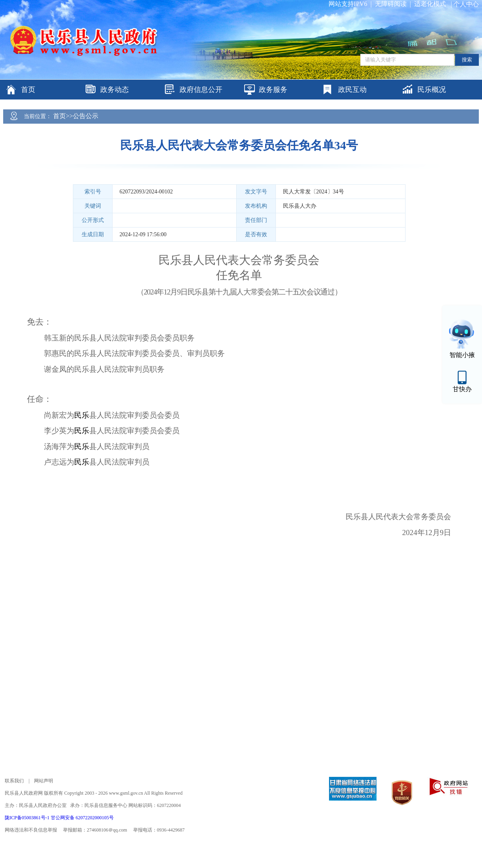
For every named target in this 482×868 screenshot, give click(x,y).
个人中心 (466, 4)
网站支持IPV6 (348, 4)
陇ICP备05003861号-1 (28, 818)
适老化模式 (430, 4)
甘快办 (462, 389)
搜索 (467, 60)
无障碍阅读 (391, 4)
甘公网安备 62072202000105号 (82, 818)
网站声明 (44, 781)
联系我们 (14, 781)
